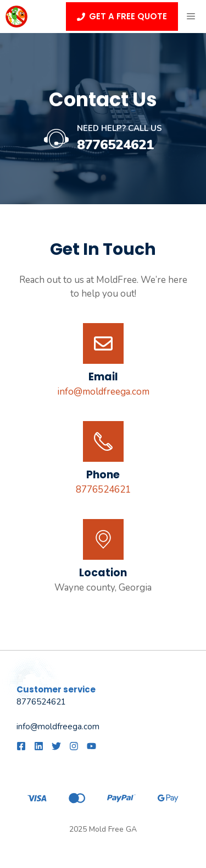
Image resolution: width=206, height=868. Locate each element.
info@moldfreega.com (103, 392)
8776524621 (115, 145)
